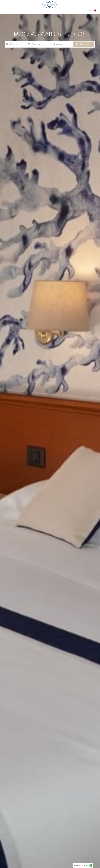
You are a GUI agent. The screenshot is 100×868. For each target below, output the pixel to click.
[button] (90, 10)
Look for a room (84, 44)
